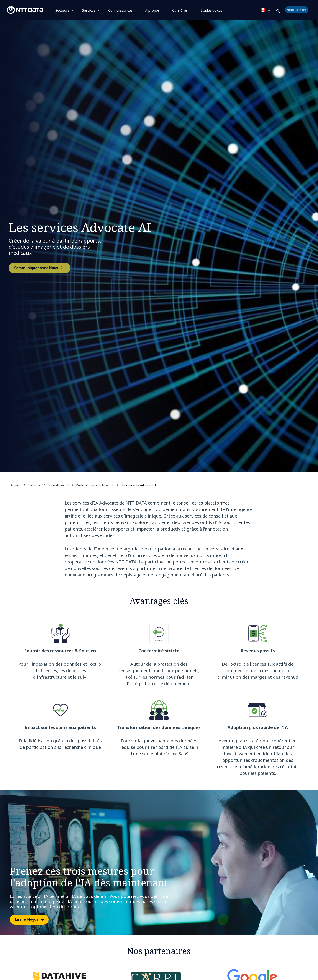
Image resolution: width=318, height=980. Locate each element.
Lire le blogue (27, 921)
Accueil (15, 485)
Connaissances (120, 10)
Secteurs (62, 10)
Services (89, 10)
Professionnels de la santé (95, 485)
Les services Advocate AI (140, 485)
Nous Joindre (297, 10)
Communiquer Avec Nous (36, 269)
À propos (152, 10)
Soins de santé (58, 485)
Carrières (180, 10)
